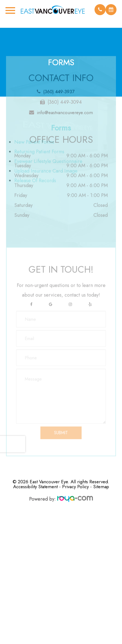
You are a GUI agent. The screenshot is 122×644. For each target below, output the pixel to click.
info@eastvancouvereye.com (65, 104)
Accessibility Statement (35, 487)
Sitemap (101, 487)
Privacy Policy (75, 487)
